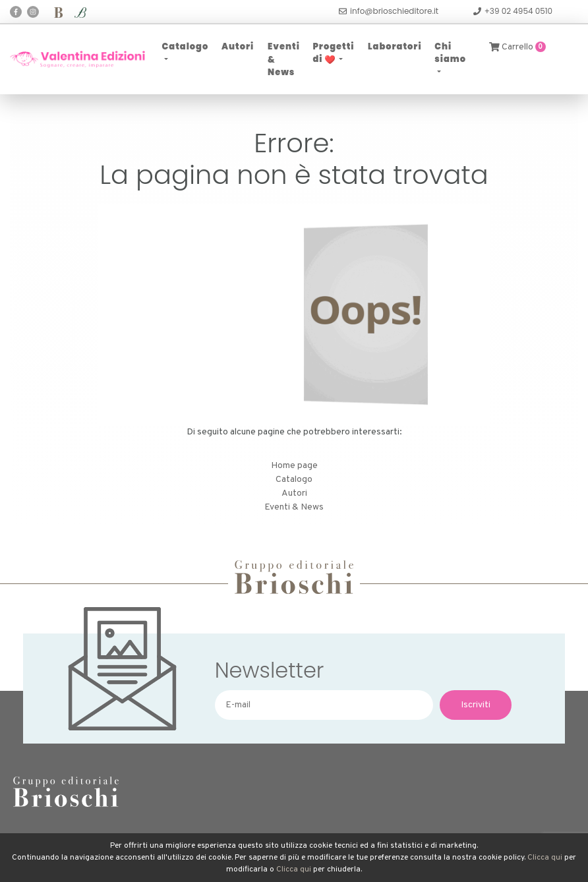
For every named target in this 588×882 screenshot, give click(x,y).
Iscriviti (476, 705)
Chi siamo (450, 53)
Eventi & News (284, 59)
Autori (238, 46)
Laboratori (395, 46)
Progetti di (333, 53)
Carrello (517, 47)
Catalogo (186, 46)
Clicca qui (545, 858)
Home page (294, 466)
